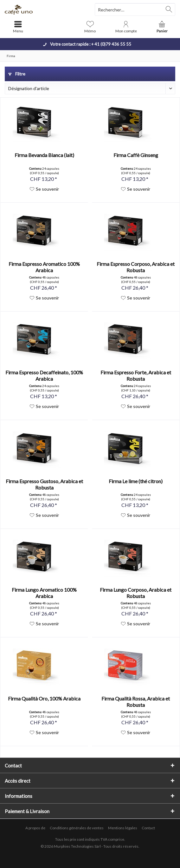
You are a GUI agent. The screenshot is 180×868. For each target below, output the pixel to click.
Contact (148, 828)
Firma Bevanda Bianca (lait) (44, 155)
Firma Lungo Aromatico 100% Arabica (44, 593)
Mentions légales (123, 828)
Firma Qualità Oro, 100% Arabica (44, 698)
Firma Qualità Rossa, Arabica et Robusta (136, 702)
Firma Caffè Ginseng (136, 155)
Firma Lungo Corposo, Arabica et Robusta (136, 593)
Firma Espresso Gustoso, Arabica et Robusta (44, 484)
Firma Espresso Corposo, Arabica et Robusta (136, 267)
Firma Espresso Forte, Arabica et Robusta (136, 375)
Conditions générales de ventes (77, 828)
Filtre (17, 74)
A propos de (35, 828)
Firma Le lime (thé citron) (136, 481)
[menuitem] (162, 27)
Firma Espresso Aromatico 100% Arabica (44, 267)
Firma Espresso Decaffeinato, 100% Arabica (44, 375)
